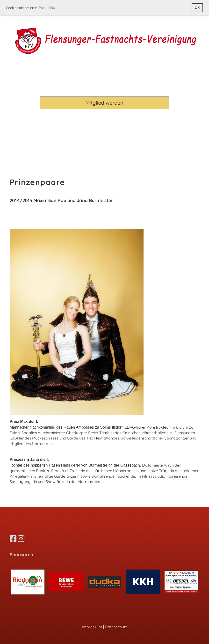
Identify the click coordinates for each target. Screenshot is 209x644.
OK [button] (197, 8)
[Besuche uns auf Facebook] (13, 539)
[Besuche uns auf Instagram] (21, 539)
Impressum (92, 627)
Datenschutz (116, 627)
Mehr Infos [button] (47, 7)
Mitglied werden (104, 103)
